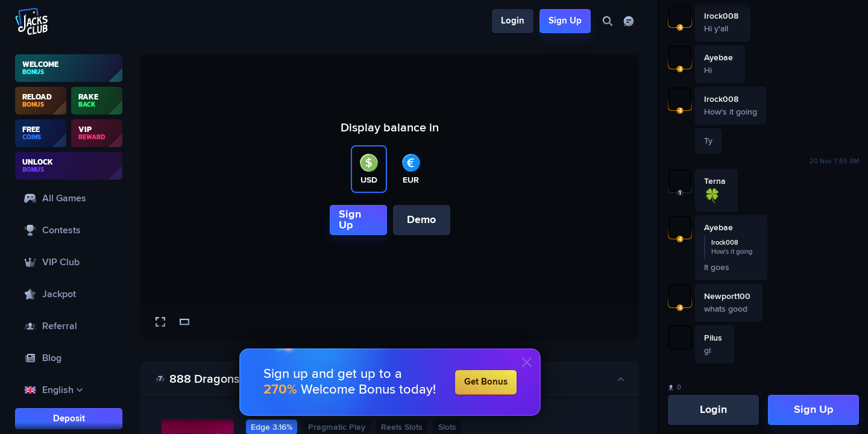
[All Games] (69, 198)
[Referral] (69, 326)
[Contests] (69, 230)
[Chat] (628, 21)
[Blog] (69, 358)
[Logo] (32, 21)
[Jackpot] (69, 294)
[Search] (607, 21)
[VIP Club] (69, 262)
